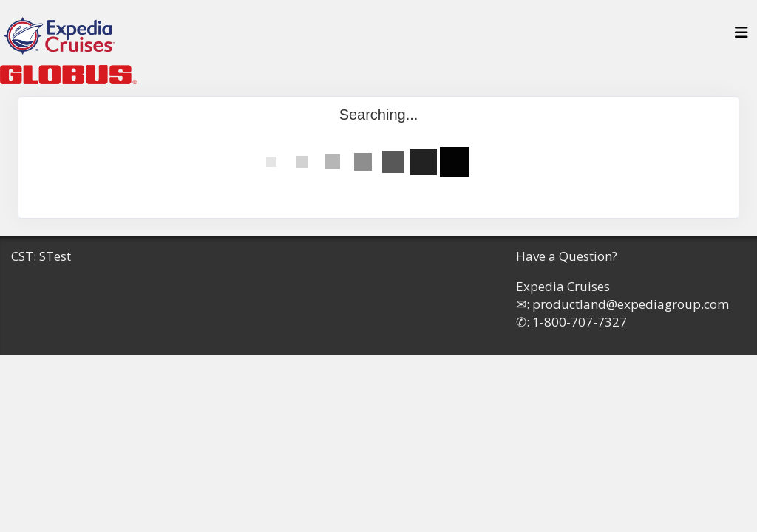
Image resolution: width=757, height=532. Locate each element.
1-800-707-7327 (580, 322)
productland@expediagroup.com (631, 304)
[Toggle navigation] (741, 36)
